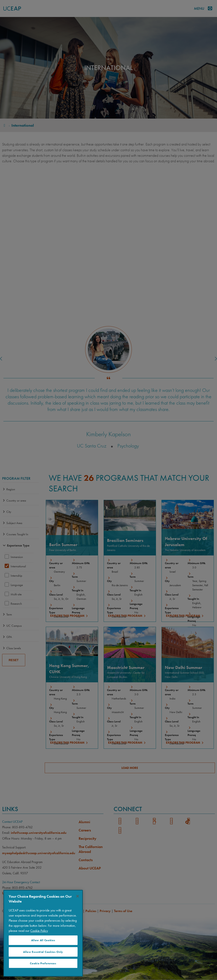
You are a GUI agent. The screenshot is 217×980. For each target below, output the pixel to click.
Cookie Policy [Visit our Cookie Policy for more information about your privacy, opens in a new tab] (39, 931)
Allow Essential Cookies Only (43, 952)
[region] (43, 933)
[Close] (78, 896)
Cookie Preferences (43, 963)
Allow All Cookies (43, 940)
